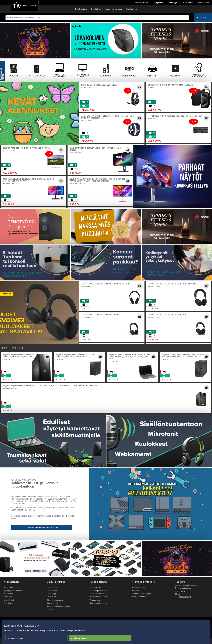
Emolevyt (14, 76)
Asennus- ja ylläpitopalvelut (143, 600)
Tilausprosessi (52, 594)
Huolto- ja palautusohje (98, 609)
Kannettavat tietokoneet (60, 76)
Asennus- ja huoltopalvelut (199, 76)
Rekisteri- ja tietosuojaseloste (58, 612)
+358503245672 (183, 603)
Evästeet (50, 615)
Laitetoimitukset (139, 594)
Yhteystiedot (9, 606)
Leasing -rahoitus (139, 603)
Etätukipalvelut (95, 594)
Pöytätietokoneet (37, 76)
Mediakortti (8, 600)
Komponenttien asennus (99, 600)
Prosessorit (175, 76)
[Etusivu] (25, 5)
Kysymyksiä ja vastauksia (14, 597)
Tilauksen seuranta (11, 594)
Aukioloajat (8, 609)
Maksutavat (51, 603)
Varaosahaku (95, 606)
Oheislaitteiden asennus (99, 603)
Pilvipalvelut (137, 597)
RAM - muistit (106, 76)
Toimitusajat (51, 600)
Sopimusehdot (52, 609)
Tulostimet (152, 76)
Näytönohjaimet (129, 76)
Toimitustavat (52, 597)
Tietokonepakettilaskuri (99, 597)
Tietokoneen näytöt (83, 76)
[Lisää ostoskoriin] (140, 93)
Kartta (179, 600)
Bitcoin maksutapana (55, 606)
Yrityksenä (8, 603)
